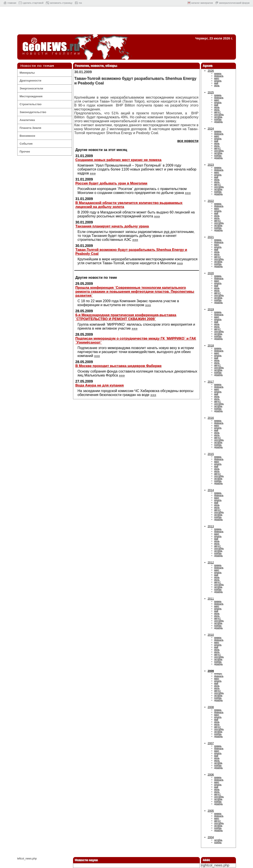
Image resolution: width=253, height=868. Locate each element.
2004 (211, 837)
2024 (211, 129)
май (216, 83)
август (218, 112)
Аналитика (27, 120)
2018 (211, 345)
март (217, 78)
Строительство (31, 104)
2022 (211, 201)
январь (218, 74)
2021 (211, 237)
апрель (218, 81)
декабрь (219, 122)
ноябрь (218, 119)
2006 (211, 775)
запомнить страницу (61, 3)
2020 (211, 273)
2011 (211, 599)
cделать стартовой (33, 3)
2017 (211, 382)
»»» (93, 173)
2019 (211, 309)
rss (80, 3)
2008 (211, 707)
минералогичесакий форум (234, 3)
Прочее (25, 152)
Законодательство (33, 112)
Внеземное (27, 136)
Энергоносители (31, 88)
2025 (211, 92)
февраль (219, 76)
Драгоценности (31, 81)
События (26, 144)
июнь (217, 86)
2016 (211, 418)
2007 (211, 743)
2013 (211, 526)
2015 (211, 454)
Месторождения (31, 96)
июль (217, 110)
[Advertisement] (127, 21)
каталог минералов (202, 3)
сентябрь (219, 114)
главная (12, 3)
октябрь (218, 117)
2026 (211, 71)
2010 (211, 635)
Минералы (27, 73)
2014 (211, 490)
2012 (211, 562)
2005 (211, 811)
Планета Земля (31, 128)
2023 (211, 165)
